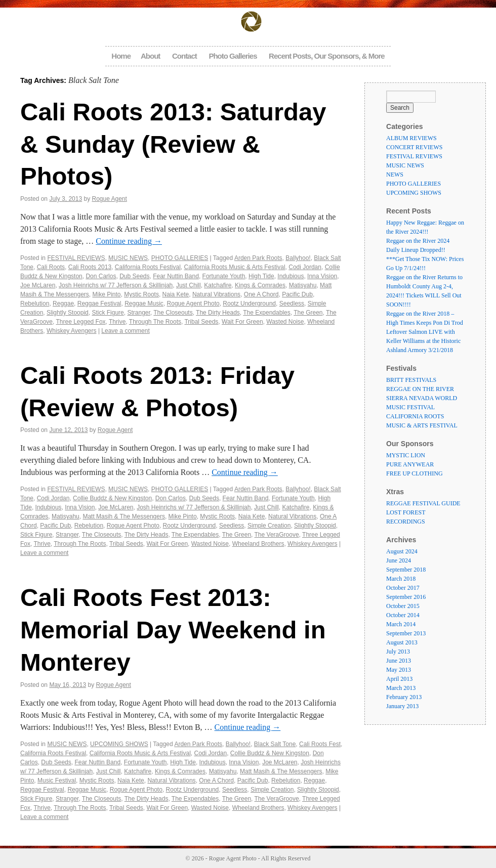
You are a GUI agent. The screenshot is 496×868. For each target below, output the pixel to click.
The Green (308, 313)
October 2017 (403, 588)
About (150, 56)
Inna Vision (322, 276)
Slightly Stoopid (68, 313)
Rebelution (35, 303)
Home (121, 56)
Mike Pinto (107, 294)
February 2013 (404, 697)
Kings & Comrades (260, 285)
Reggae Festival (99, 303)
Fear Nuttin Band (176, 276)
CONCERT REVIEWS (414, 147)
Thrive (117, 322)
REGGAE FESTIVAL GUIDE (423, 503)
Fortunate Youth (224, 276)
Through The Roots (155, 322)
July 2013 (398, 652)
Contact (184, 56)
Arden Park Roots (258, 258)
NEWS (395, 175)
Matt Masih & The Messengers (124, 516)
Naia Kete (176, 294)
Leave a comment (125, 331)
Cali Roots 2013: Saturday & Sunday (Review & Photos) (173, 144)
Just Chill (189, 285)
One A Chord (261, 294)
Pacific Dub (297, 294)
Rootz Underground (249, 303)
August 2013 (402, 642)
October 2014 (403, 615)
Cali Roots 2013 (90, 267)
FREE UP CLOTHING (415, 473)
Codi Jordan (305, 267)
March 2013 (401, 688)
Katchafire (218, 285)
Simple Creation (269, 526)
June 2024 (399, 560)
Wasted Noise (285, 322)
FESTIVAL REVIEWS (76, 258)
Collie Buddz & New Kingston (112, 498)
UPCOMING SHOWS (119, 744)
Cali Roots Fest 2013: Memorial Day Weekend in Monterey (173, 630)
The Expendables (266, 313)
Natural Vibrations (216, 294)
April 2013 (399, 679)
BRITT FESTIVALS (411, 380)
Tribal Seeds (201, 322)
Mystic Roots (141, 294)
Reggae (63, 303)
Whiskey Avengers (72, 331)
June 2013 (399, 661)
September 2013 (406, 633)
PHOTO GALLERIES (180, 258)
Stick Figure (108, 313)
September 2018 (406, 570)
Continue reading (129, 241)
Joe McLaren (38, 285)
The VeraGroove (277, 535)
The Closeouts (173, 313)
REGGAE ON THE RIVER (420, 389)
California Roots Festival (148, 267)
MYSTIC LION (406, 455)
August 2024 (402, 551)
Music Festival (57, 780)
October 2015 (403, 606)
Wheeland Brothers (258, 544)
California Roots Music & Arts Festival (235, 267)
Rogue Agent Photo (193, 303)
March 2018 (401, 579)
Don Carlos (101, 276)
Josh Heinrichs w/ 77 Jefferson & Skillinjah (116, 285)
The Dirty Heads (218, 313)
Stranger (138, 313)
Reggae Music (144, 303)
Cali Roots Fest (320, 744)
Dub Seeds (134, 276)
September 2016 (406, 597)
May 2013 (399, 670)
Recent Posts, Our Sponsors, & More (327, 56)
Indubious (291, 276)
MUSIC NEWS (128, 258)
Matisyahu (303, 285)
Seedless (292, 303)
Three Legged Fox (81, 322)
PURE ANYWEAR (410, 464)
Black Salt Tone (275, 744)
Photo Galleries (233, 56)
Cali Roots (51, 267)
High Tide (261, 276)
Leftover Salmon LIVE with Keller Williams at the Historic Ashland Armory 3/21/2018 (423, 341)
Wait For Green (242, 322)
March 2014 (401, 624)
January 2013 (402, 706)
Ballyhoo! (298, 258)
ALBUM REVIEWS (411, 138)
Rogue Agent (109, 199)
